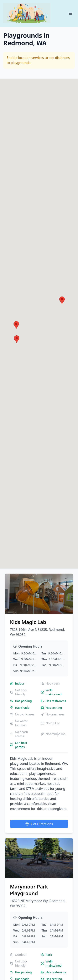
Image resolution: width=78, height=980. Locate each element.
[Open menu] (71, 13)
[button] (16, 325)
